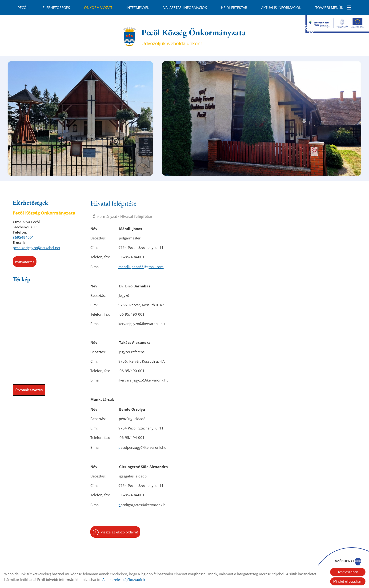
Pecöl (23, 8)
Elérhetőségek (56, 8)
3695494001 (23, 235)
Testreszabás (348, 572)
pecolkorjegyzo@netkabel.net (36, 245)
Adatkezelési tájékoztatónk (124, 580)
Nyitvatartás (25, 259)
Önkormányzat (98, 8)
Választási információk (185, 8)
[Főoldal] (129, 34)
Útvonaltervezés (29, 388)
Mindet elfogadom (348, 581)
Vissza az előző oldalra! (119, 530)
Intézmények (138, 8)
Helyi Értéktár (234, 8)
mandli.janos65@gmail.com (141, 264)
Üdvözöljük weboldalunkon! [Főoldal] (194, 34)
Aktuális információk (281, 8)
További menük (333, 8)
